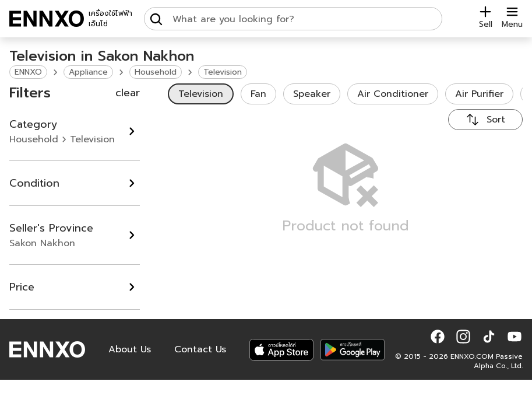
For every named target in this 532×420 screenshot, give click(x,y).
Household (156, 72)
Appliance (88, 72)
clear (128, 93)
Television (223, 72)
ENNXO (28, 72)
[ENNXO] (47, 19)
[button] (438, 337)
